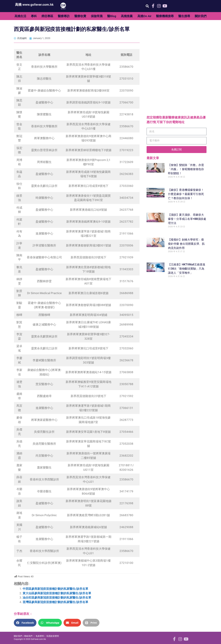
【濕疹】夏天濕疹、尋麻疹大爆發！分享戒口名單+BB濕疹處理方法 (187, 219)
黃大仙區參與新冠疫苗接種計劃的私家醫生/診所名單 (57, 593)
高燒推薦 (127, 16)
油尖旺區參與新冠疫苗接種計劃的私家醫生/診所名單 (57, 598)
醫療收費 (80, 16)
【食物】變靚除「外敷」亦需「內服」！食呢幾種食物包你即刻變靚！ (186, 169)
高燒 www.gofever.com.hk (34, 5)
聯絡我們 (28, 636)
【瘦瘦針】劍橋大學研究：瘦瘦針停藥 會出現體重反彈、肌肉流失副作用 (186, 244)
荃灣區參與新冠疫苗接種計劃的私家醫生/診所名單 (55, 602)
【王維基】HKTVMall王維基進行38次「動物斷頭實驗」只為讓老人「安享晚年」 (187, 269)
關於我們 (201, 16)
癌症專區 (47, 16)
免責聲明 (40, 636)
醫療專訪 (64, 16)
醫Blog (112, 16)
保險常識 (97, 16)
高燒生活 (20, 16)
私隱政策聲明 (53, 636)
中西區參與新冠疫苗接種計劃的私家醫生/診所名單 (55, 589)
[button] (147, 6)
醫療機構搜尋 (165, 16)
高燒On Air (144, 16)
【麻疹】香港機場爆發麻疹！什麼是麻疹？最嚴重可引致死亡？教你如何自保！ (186, 194)
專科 (34, 16)
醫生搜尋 (184, 16)
